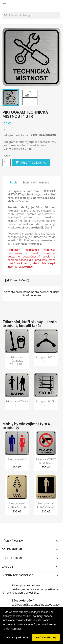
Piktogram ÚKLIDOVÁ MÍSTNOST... (17, 361)
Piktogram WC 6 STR (17, 461)
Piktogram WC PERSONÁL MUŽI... (46, 505)
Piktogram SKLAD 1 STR (46, 403)
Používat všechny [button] (46, 637)
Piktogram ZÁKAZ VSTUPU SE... (46, 461)
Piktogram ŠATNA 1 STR (46, 359)
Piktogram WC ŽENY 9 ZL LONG (17, 505)
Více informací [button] (12, 629)
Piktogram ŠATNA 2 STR (17, 403)
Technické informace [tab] (36, 183)
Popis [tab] (14, 183)
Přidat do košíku (31, 163)
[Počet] (7, 163)
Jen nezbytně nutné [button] (17, 637)
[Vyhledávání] (32, 15)
